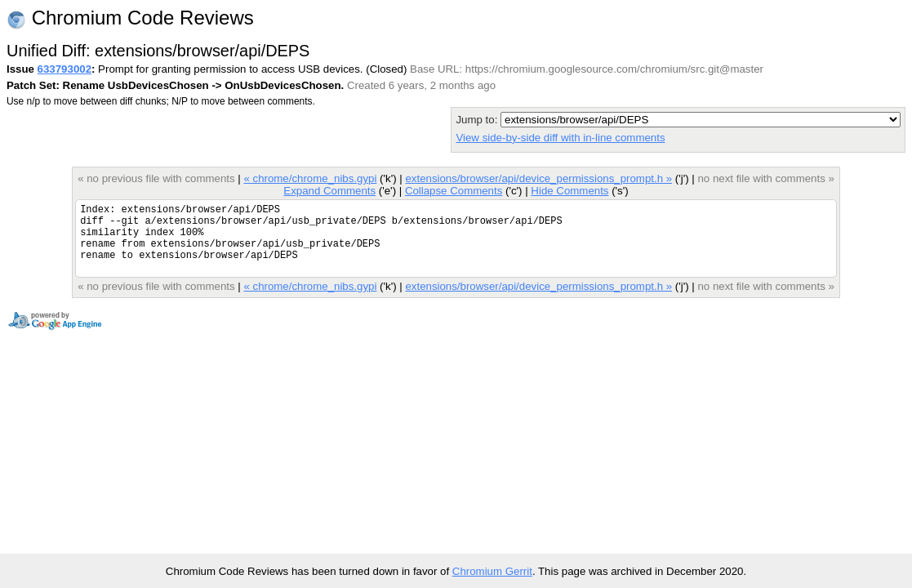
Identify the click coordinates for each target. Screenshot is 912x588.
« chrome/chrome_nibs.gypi (310, 178)
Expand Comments (329, 191)
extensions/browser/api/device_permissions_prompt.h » (538, 178)
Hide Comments (569, 191)
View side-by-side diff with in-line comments (560, 138)
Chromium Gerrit (492, 571)
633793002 (65, 69)
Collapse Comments (454, 191)
